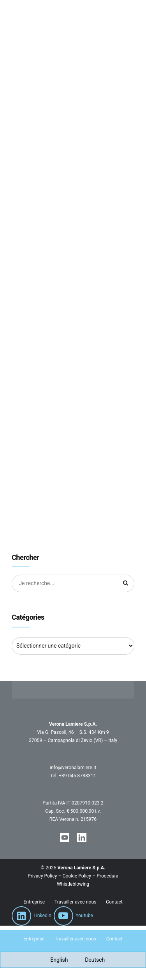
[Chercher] (126, 584)
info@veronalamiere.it (73, 768)
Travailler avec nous (76, 902)
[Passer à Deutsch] (91, 960)
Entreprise (34, 902)
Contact (114, 902)
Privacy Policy (42, 876)
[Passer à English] (55, 960)
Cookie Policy (77, 876)
